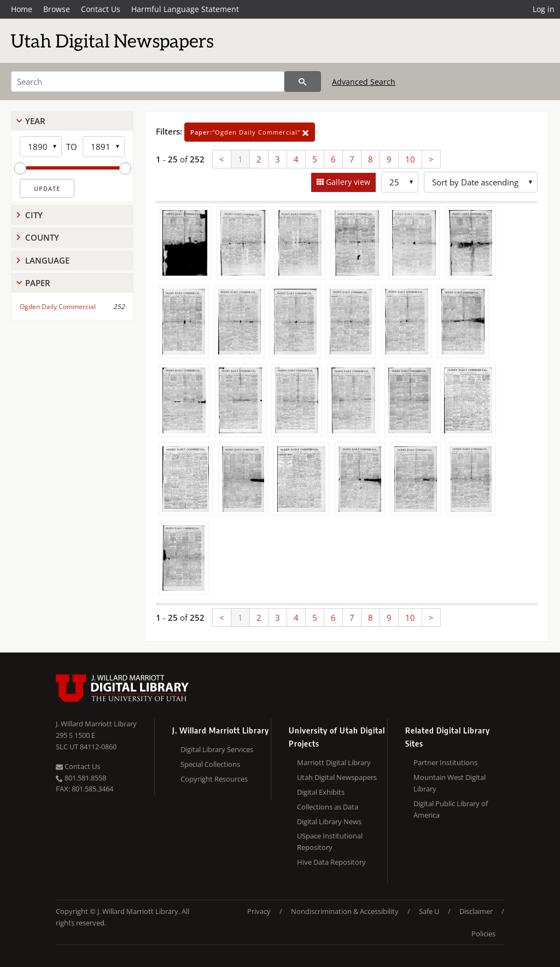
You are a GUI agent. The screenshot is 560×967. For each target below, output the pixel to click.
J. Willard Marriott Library (96, 724)
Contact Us (101, 9)
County (42, 237)
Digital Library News (329, 822)
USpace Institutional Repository (330, 841)
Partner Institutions (445, 762)
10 (410, 159)
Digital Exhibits (321, 792)
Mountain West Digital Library (450, 783)
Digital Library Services (217, 749)
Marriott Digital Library (334, 762)
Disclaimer (476, 911)
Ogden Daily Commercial (58, 307)
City (34, 215)
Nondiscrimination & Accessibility (345, 911)
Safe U (429, 911)
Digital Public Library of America (451, 809)
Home (22, 9)
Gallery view (347, 182)
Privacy (259, 911)
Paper (38, 283)
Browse (57, 9)
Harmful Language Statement (185, 9)
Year (35, 121)
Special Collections (210, 764)
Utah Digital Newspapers (337, 777)
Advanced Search (364, 82)
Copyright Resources (214, 779)
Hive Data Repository (331, 862)
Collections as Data (328, 807)
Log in (544, 9)
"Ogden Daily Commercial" (250, 132)
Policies (483, 934)
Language (47, 260)
